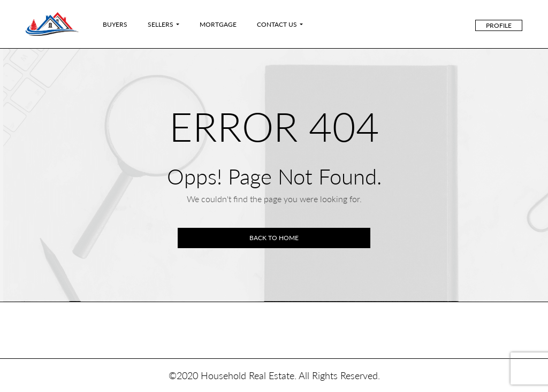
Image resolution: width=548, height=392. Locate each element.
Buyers (115, 24)
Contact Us (277, 24)
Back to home (274, 238)
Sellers (161, 24)
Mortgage (218, 24)
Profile (499, 25)
